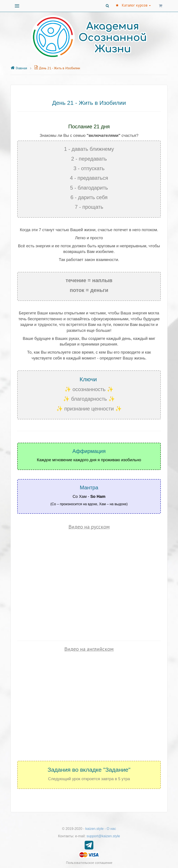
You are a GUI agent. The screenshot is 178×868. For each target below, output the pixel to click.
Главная (19, 68)
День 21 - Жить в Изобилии (57, 68)
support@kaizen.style (103, 836)
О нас (111, 829)
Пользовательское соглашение (89, 863)
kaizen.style (94, 829)
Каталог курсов (133, 5)
